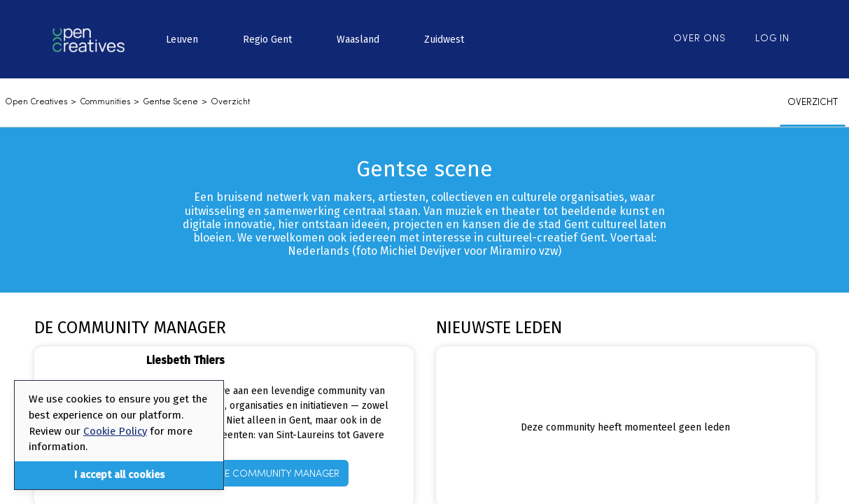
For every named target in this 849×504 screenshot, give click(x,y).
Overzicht (230, 102)
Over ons (700, 39)
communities (105, 102)
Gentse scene (170, 102)
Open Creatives (36, 102)
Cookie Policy (115, 431)
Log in (772, 39)
